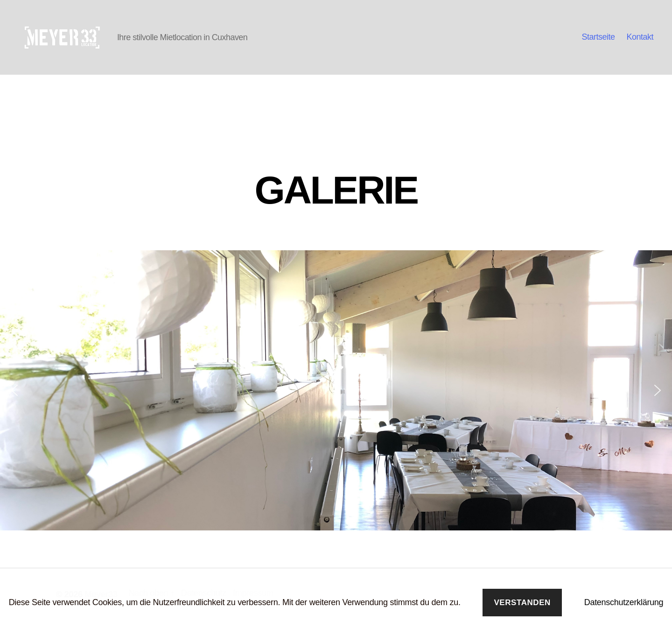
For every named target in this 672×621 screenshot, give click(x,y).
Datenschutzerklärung (624, 602)
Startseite (598, 37)
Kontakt (640, 37)
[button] (14, 390)
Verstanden (522, 603)
